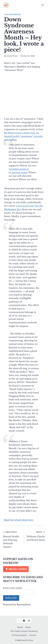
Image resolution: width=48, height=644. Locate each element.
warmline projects (19, 169)
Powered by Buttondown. (17, 605)
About (28, 627)
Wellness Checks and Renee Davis (36, 536)
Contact (33, 635)
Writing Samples (19, 635)
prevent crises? (20, 173)
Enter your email (12, 588)
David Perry (12, 56)
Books (20, 627)
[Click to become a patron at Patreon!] (24, 569)
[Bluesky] (19, 621)
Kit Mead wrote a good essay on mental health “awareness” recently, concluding (24, 136)
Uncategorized (13, 14)
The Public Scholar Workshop (24, 631)
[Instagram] (29, 621)
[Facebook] (24, 621)
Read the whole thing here (19, 520)
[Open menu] (43, 5)
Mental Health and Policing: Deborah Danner (12, 539)
